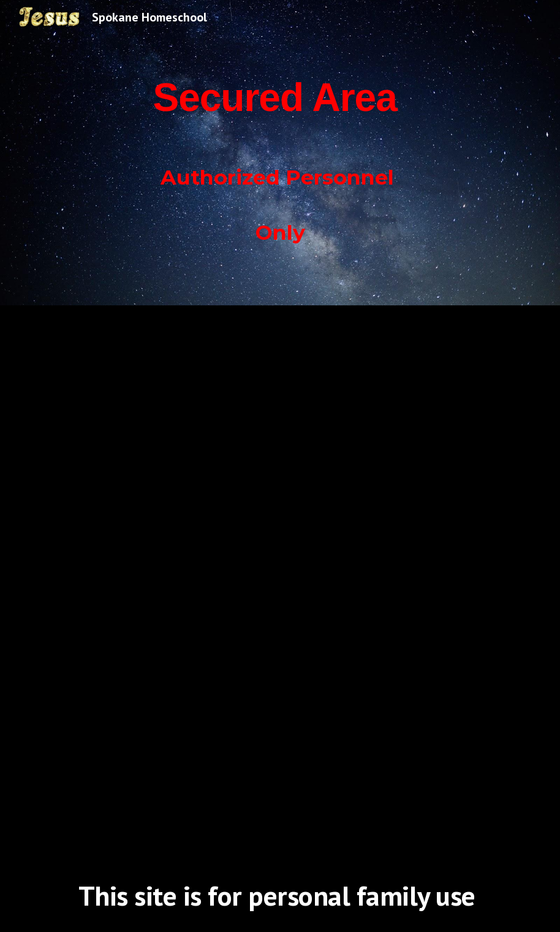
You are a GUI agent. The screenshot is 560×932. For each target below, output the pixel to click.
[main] (280, 153)
